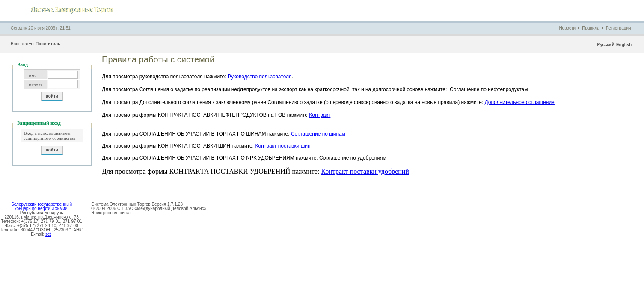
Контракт (320, 115)
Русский (605, 45)
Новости (567, 28)
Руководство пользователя (260, 77)
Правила (591, 28)
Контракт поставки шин (283, 146)
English (624, 45)
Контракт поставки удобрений (365, 171)
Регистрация (618, 28)
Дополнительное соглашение (520, 102)
